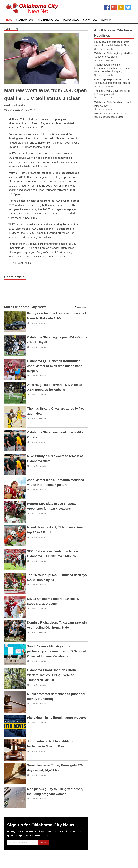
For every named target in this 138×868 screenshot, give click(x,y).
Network (106, 20)
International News (48, 20)
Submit (44, 842)
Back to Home (11, 29)
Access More (81, 307)
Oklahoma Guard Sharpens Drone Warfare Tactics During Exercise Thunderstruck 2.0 (52, 675)
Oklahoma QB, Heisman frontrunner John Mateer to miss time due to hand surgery (55, 366)
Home (9, 20)
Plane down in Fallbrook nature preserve (57, 718)
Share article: (15, 277)
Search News (90, 20)
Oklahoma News (25, 20)
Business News (71, 20)
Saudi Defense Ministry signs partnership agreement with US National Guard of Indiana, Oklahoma (56, 651)
